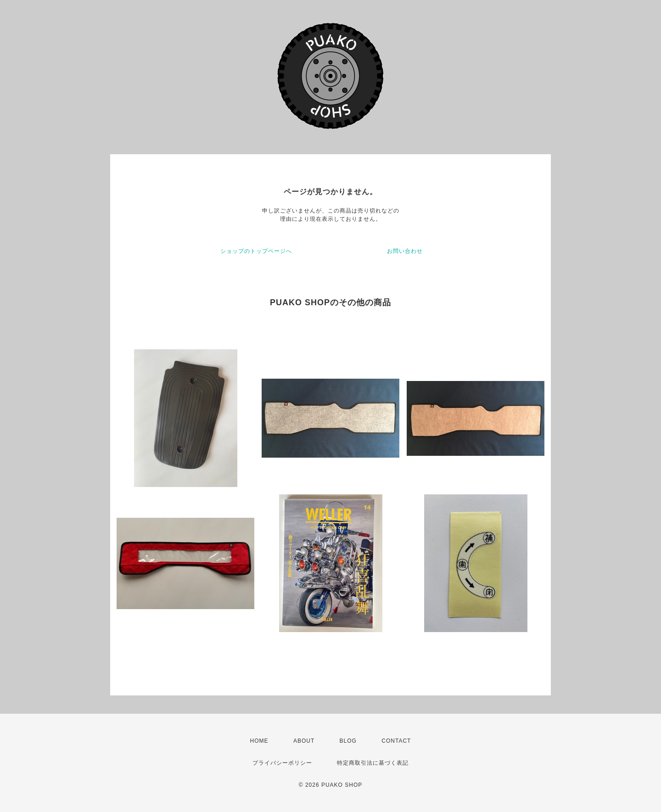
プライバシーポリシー (282, 763)
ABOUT (304, 741)
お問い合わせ (405, 251)
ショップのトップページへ (256, 251)
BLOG (348, 741)
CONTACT (396, 741)
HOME (259, 741)
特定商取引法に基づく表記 (373, 763)
